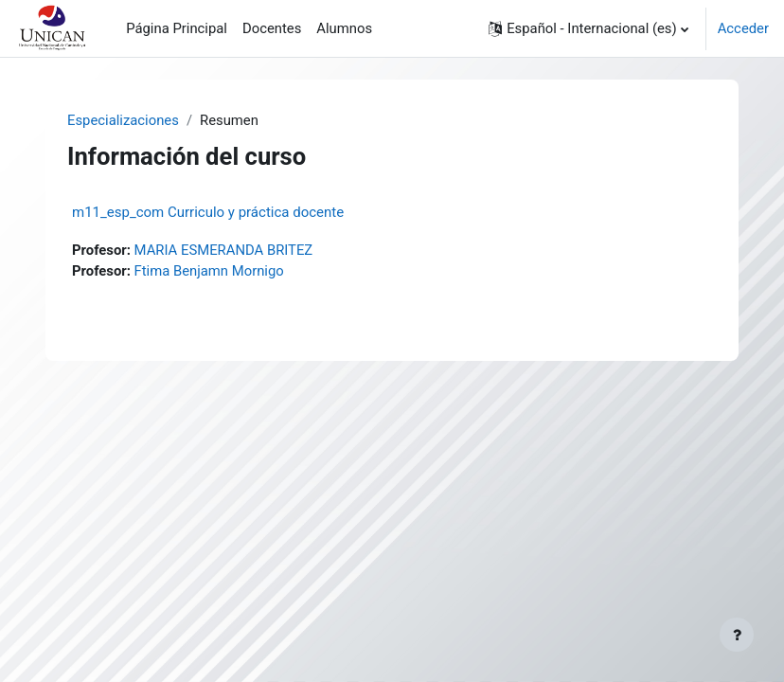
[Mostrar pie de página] (737, 635)
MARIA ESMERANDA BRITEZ (224, 250)
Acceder (743, 28)
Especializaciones (123, 120)
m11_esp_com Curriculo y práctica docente (208, 212)
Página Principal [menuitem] (177, 28)
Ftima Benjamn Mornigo (209, 271)
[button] (588, 28)
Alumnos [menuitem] (344, 28)
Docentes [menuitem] (272, 28)
